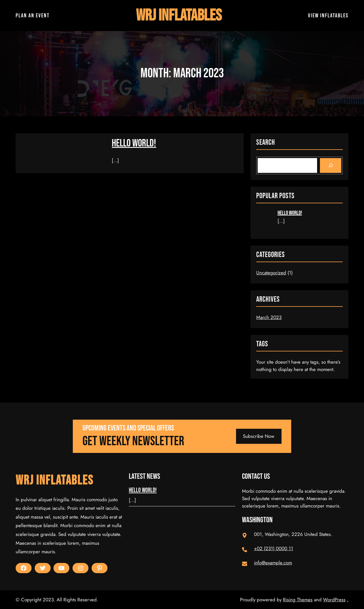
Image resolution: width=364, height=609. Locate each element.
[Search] (331, 165)
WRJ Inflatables (179, 15)
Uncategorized (271, 273)
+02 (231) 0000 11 (274, 548)
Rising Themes (298, 600)
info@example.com (273, 563)
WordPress (334, 600)
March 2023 (269, 317)
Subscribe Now (259, 436)
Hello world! (134, 144)
